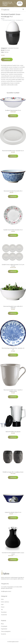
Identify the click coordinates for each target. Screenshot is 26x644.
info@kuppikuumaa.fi (6, 591)
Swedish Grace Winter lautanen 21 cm (13, 230)
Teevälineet (4, 612)
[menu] (23, 9)
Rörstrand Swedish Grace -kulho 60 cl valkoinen (13, 307)
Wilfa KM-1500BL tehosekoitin (13, 432)
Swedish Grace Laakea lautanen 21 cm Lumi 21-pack (13, 265)
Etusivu (3, 19)
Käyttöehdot (4, 629)
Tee (2, 610)
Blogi (2, 624)
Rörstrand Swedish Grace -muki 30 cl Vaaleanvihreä (13, 391)
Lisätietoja (7, 59)
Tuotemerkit (10, 48)
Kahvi (2, 599)
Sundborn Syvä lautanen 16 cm (13, 110)
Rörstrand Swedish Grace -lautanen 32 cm (13, 151)
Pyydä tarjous (20, 3)
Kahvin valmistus (5, 602)
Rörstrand (16, 48)
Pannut (3, 607)
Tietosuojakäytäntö (6, 631)
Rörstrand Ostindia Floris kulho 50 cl (13, 191)
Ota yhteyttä (4, 626)
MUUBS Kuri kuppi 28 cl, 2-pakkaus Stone (13, 472)
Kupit (2, 604)
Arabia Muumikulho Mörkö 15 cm (13, 512)
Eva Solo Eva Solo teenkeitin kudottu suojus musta (13, 553)
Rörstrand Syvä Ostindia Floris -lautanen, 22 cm (13, 349)
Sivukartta (3, 634)
